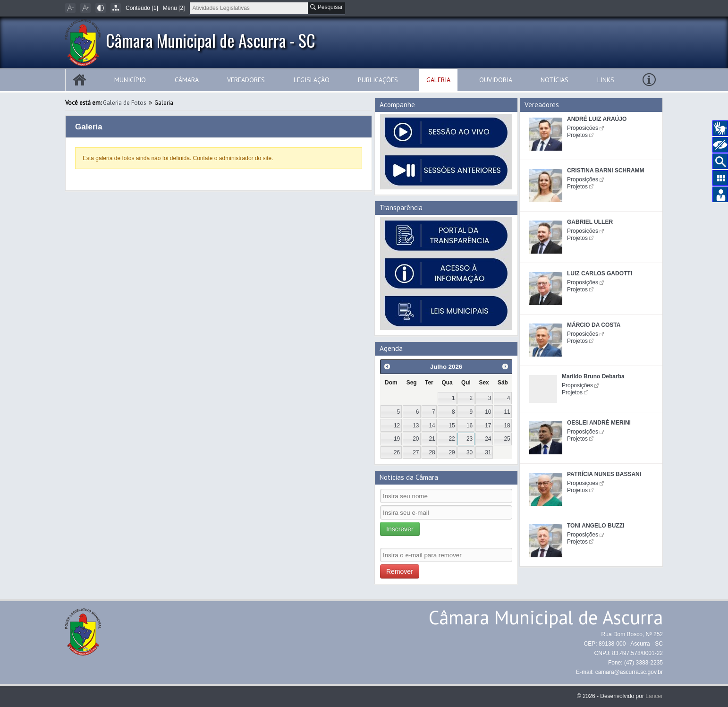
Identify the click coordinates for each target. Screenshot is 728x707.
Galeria (438, 80)
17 (488, 426)
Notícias (554, 80)
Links (606, 80)
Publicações (378, 80)
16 (470, 426)
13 (416, 426)
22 (452, 439)
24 (488, 439)
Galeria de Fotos (125, 103)
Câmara (187, 80)
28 (432, 452)
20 (416, 439)
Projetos (577, 135)
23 (470, 439)
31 (488, 452)
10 (488, 412)
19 (397, 439)
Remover (400, 571)
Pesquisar (326, 7)
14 (432, 426)
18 (507, 426)
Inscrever (400, 529)
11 (507, 412)
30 (470, 452)
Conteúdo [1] (142, 8)
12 (397, 426)
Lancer (654, 696)
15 (452, 426)
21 (432, 439)
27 (416, 452)
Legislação (312, 80)
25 (507, 439)
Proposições (583, 128)
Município (130, 80)
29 (452, 452)
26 (397, 452)
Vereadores (246, 80)
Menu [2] (174, 8)
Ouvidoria (496, 80)
